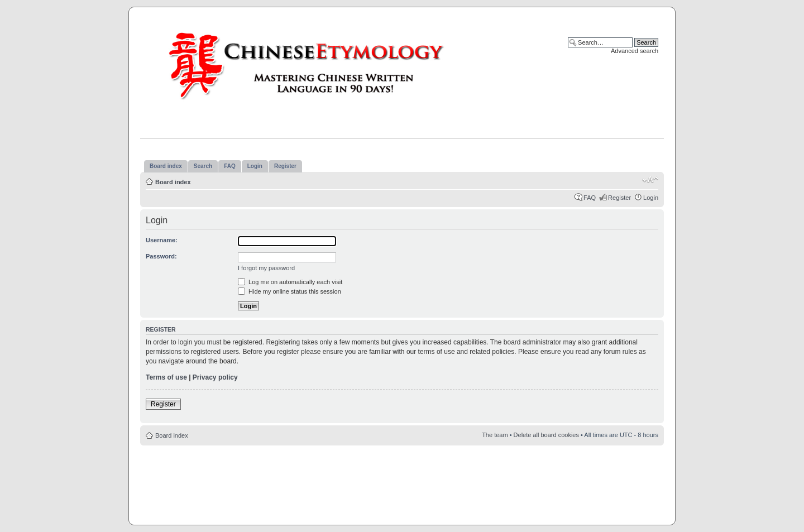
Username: (162, 240)
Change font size (650, 180)
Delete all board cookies (546, 435)
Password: (161, 256)
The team (495, 435)
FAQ (590, 198)
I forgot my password (266, 268)
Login (651, 198)
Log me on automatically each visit (290, 282)
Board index (173, 182)
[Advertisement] (402, 479)
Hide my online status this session (289, 291)
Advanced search (635, 51)
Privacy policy (215, 377)
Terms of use (166, 377)
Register (619, 198)
